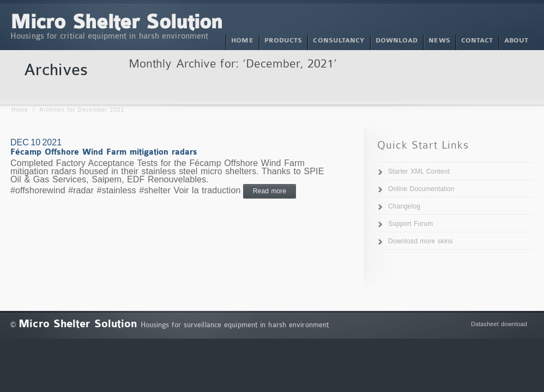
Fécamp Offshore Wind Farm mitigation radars (104, 152)
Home (20, 110)
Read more (270, 191)
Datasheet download (499, 324)
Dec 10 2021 (36, 142)
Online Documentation (421, 189)
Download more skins (421, 241)
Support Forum (410, 224)
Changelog (404, 206)
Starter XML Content (419, 171)
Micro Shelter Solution (116, 23)
